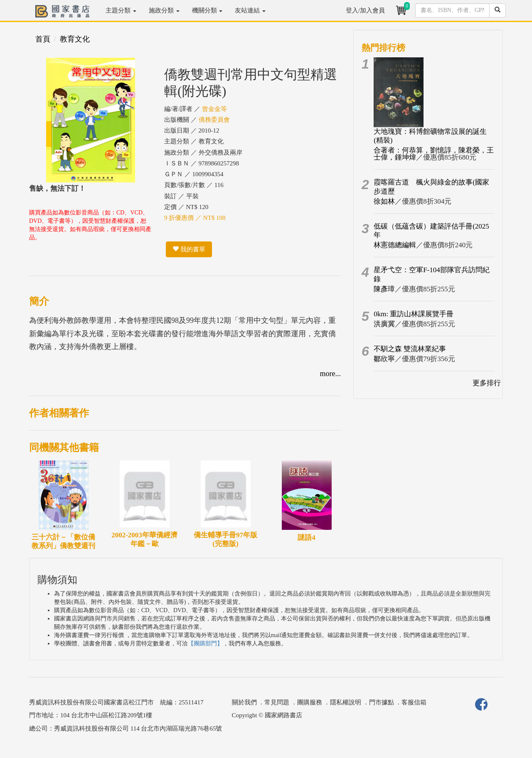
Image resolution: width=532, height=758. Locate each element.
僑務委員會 (214, 120)
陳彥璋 (384, 289)
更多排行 (487, 383)
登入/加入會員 (365, 10)
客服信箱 (414, 702)
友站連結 (250, 10)
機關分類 (207, 10)
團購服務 (310, 702)
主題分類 (121, 10)
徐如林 (384, 201)
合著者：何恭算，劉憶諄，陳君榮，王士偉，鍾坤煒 (434, 154)
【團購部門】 (205, 644)
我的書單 (189, 249)
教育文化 (75, 39)
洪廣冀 (384, 324)
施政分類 (164, 10)
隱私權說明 (346, 702)
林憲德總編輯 (395, 245)
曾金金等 (214, 109)
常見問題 (277, 702)
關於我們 (244, 702)
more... (330, 374)
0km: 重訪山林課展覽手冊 (414, 314)
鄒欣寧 (384, 359)
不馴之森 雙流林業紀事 (410, 349)
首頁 (43, 39)
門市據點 (382, 702)
